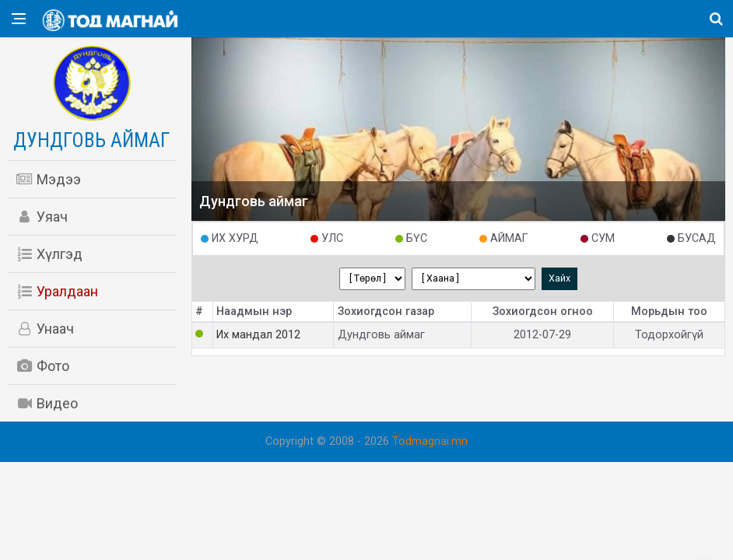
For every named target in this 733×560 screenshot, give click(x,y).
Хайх (559, 278)
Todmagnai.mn (430, 441)
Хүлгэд (49, 254)
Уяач (42, 217)
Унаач (45, 329)
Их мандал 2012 (258, 335)
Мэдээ (48, 179)
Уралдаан (57, 291)
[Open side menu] (19, 19)
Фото (42, 366)
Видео (47, 403)
